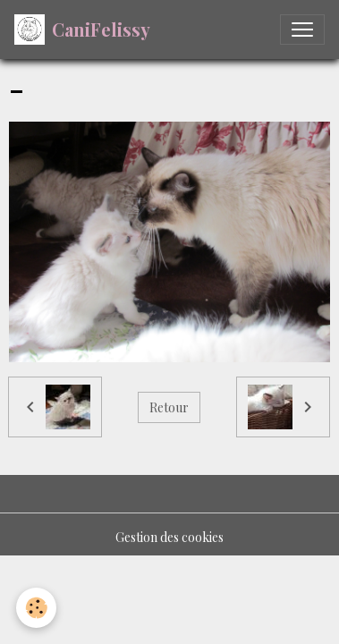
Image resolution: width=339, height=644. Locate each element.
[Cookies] (36, 608)
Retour (169, 407)
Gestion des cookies (169, 537)
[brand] (82, 30)
